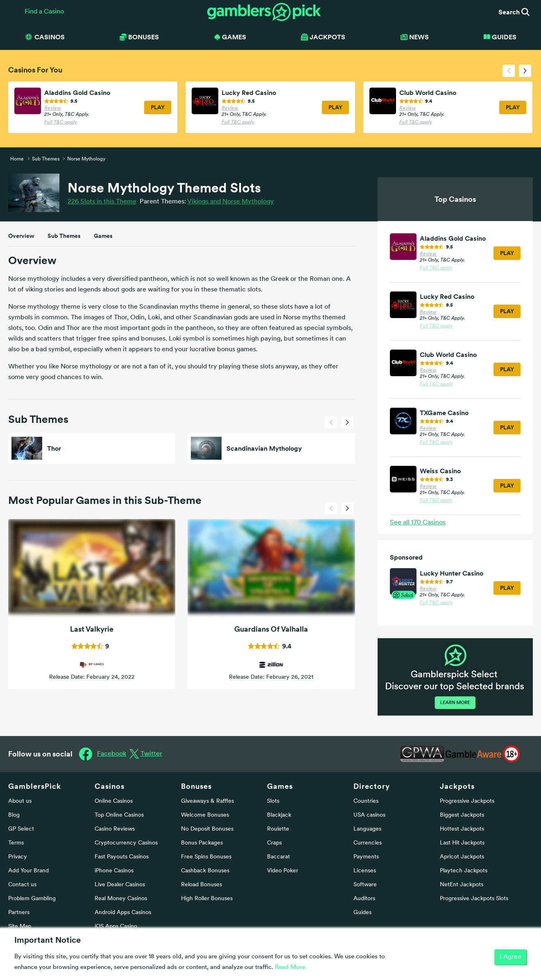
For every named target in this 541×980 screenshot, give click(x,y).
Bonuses (196, 786)
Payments (366, 857)
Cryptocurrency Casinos (126, 843)
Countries (366, 801)
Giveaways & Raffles (207, 801)
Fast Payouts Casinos (122, 857)
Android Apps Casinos (123, 913)
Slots (273, 801)
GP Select (21, 829)
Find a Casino (44, 12)
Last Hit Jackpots (462, 843)
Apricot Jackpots (462, 857)
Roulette (278, 829)
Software (365, 885)
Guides (500, 37)
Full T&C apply (61, 122)
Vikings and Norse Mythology (231, 202)
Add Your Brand (28, 871)
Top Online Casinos (119, 815)
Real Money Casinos (121, 899)
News (415, 37)
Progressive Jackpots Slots (474, 899)
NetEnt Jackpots (462, 885)
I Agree (510, 957)
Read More (290, 968)
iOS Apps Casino (116, 927)
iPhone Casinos (114, 871)
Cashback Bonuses (205, 871)
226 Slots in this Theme (102, 202)
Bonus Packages (202, 843)
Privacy (18, 857)
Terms (16, 843)
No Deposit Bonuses (207, 829)
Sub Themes (64, 236)
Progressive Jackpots (467, 801)
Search (514, 12)
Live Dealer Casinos (120, 885)
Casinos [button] (45, 37)
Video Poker (283, 871)
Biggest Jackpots (462, 815)
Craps (274, 843)
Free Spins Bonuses (206, 857)
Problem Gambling (32, 899)
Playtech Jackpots (464, 871)
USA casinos (369, 815)
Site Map (20, 927)
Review (53, 108)
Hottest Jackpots (462, 829)
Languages (367, 829)
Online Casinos (114, 801)
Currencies (368, 843)
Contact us (22, 885)
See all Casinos (418, 523)
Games (103, 236)
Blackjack (279, 815)
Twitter (151, 754)
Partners (19, 913)
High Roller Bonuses (207, 899)
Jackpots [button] (323, 37)
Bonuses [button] (139, 37)
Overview (21, 236)
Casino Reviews (115, 829)
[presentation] (509, 71)
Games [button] (230, 37)
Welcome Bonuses (205, 815)
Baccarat (278, 857)
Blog (14, 815)
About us (20, 801)
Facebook (112, 754)
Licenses (365, 871)
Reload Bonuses (201, 885)
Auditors (364, 899)
